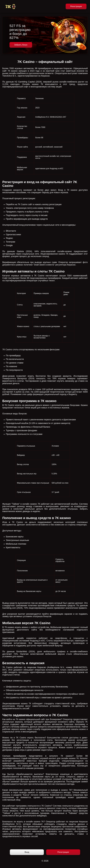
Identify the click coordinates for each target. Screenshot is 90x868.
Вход (27, 852)
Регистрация (76, 6)
